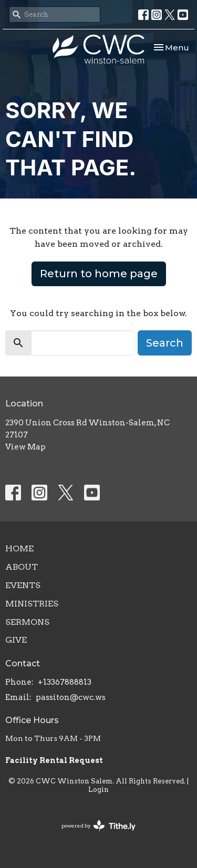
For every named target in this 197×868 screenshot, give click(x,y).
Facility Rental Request (55, 760)
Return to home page (99, 274)
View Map (25, 447)
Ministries (32, 604)
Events (23, 585)
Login (98, 789)
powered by (98, 826)
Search (165, 343)
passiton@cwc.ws (71, 697)
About (22, 567)
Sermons (27, 622)
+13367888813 (65, 682)
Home (19, 548)
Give (16, 640)
